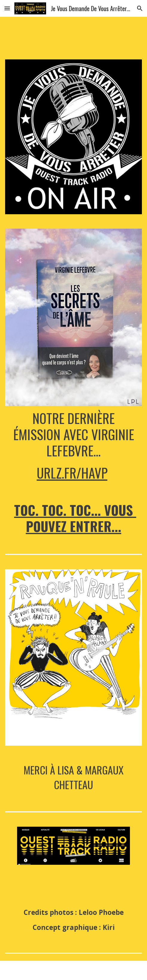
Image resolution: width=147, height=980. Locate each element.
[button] (7, 8)
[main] (73, 446)
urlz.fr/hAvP (72, 473)
